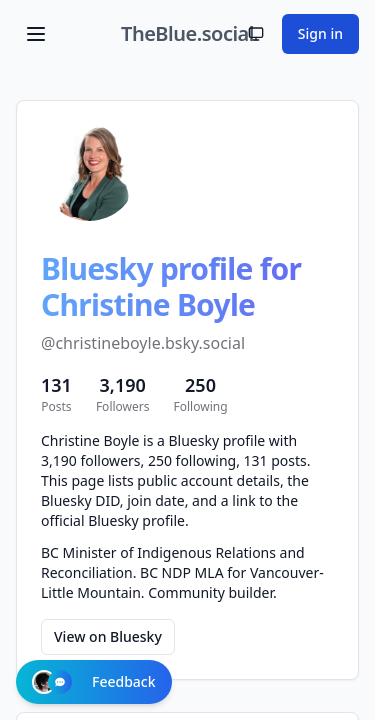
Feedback (94, 682)
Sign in (320, 33)
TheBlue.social (187, 33)
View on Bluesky (108, 636)
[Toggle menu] (36, 34)
